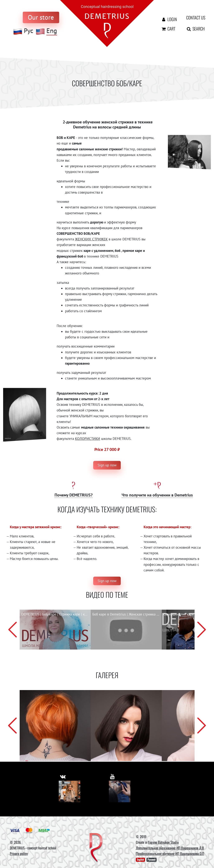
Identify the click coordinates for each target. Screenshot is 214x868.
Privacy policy (19, 854)
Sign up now (107, 465)
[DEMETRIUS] (96, 848)
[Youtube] (120, 792)
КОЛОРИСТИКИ (88, 439)
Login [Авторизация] (168, 19)
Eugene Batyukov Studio (163, 842)
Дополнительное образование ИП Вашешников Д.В (170, 848)
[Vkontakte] (69, 792)
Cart (168, 29)
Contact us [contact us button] (193, 18)
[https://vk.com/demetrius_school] (63, 776)
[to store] (41, 17)
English (140, 860)
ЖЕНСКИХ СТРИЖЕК (91, 239)
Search (193, 29)
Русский (152, 860)
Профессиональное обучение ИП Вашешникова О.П (170, 854)
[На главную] (107, 23)
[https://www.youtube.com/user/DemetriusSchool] (113, 776)
